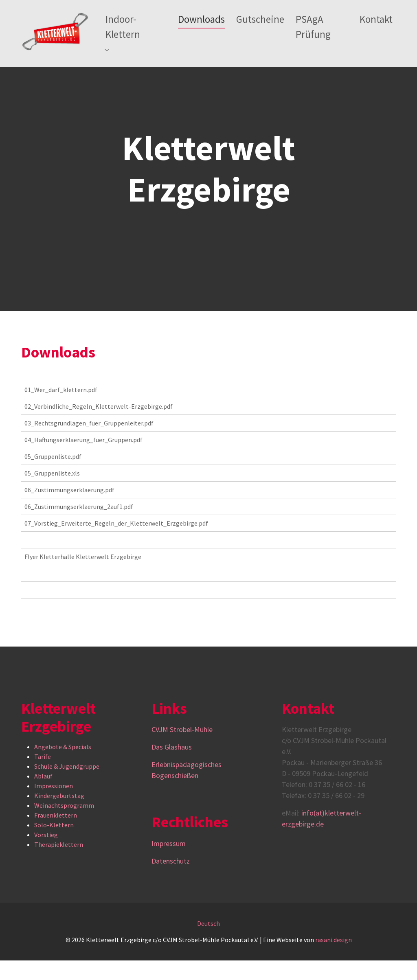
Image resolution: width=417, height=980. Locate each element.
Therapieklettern (59, 864)
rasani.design (334, 959)
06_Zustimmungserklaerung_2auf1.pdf (79, 526)
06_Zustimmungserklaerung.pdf (69, 509)
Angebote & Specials (63, 767)
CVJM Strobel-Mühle (183, 749)
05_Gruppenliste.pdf (53, 476)
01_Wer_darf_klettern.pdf (61, 409)
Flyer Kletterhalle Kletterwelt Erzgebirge (83, 576)
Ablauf (43, 796)
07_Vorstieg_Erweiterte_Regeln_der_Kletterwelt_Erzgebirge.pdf (116, 543)
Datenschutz (171, 880)
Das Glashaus (172, 766)
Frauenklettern (56, 835)
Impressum (169, 863)
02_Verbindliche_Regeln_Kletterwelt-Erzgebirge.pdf (99, 426)
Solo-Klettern (54, 845)
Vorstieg (46, 855)
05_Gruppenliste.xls (52, 493)
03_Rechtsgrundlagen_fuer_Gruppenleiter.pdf (89, 443)
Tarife (43, 776)
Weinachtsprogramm (64, 825)
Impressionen (54, 806)
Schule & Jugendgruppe (67, 786)
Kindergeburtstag (59, 816)
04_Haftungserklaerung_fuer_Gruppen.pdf (83, 459)
